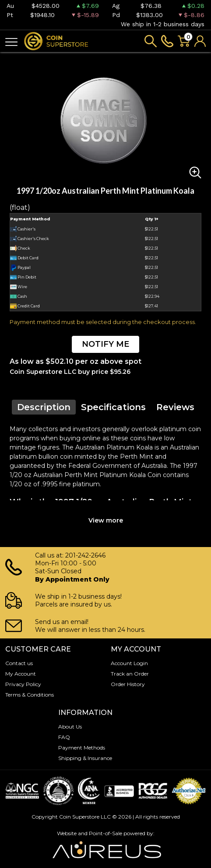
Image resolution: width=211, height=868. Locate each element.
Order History (128, 684)
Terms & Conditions (30, 695)
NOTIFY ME (105, 344)
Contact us (19, 663)
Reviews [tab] (175, 407)
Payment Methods (82, 748)
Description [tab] (44, 407)
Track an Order (130, 674)
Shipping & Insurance (85, 758)
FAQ (64, 737)
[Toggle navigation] (11, 41)
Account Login (129, 663)
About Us (70, 727)
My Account (21, 674)
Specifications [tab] (113, 407)
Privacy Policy (23, 684)
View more (106, 520)
